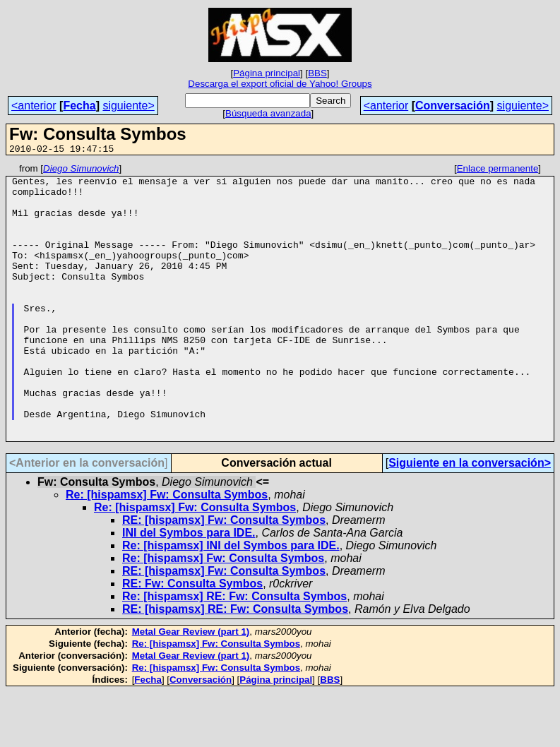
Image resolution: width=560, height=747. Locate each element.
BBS (317, 73)
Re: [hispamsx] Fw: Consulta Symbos (167, 550)
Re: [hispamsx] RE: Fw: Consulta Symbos (234, 651)
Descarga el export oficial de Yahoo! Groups (280, 84)
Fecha (79, 106)
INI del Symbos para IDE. (189, 588)
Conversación (453, 106)
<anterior (34, 106)
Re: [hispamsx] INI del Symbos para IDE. (231, 600)
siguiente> (128, 106)
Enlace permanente (498, 171)
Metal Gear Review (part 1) (191, 687)
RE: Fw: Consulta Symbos (192, 639)
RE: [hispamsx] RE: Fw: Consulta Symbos (235, 664)
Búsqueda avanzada (268, 113)
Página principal (267, 73)
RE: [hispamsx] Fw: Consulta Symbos (224, 575)
